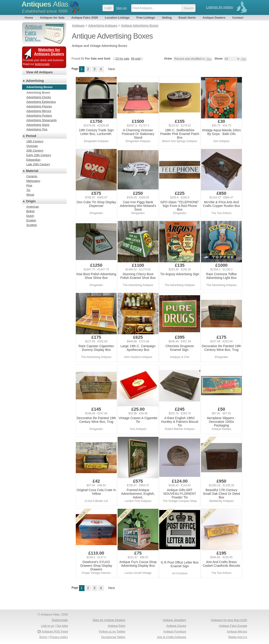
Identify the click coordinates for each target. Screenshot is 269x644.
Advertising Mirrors (39, 111)
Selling (167, 18)
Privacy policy (59, 637)
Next (112, 69)
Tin (28, 190)
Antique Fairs (117, 626)
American (33, 207)
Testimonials (60, 620)
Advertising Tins (37, 129)
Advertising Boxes (38, 93)
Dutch (30, 216)
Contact (238, 18)
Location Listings (117, 18)
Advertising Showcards (42, 120)
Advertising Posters (39, 116)
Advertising (35, 81)
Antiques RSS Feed (55, 631)
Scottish (32, 225)
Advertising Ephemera (41, 102)
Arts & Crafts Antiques (171, 637)
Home (29, 18)
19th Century (35, 141)
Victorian (32, 146)
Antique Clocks (176, 626)
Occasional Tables (113, 637)
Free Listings (146, 18)
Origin (31, 201)
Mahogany (33, 181)
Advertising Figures (39, 106)
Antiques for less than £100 (229, 620)
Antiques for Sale (52, 18)
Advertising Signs (38, 125)
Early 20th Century (39, 155)
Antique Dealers (214, 18)
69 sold (136, 59)
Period (31, 136)
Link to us (48, 626)
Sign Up (121, 8)
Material (32, 171)
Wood (30, 195)
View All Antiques (40, 72)
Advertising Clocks (39, 97)
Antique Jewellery (175, 620)
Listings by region (220, 7)
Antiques (45, 4)
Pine (29, 185)
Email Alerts (187, 18)
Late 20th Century (38, 164)
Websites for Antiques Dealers (49, 52)
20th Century (35, 150)
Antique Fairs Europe (233, 626)
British (31, 211)
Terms (43, 637)
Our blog (62, 626)
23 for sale (122, 59)
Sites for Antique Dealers (109, 620)
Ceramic (32, 176)
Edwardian (33, 160)
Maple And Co (238, 637)
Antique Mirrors (237, 631)
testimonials (42, 64)
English (31, 220)
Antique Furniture (175, 631)
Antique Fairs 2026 (85, 18)
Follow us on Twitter (112, 631)
